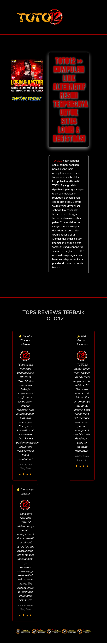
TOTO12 (57, 161)
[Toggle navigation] (97, 17)
